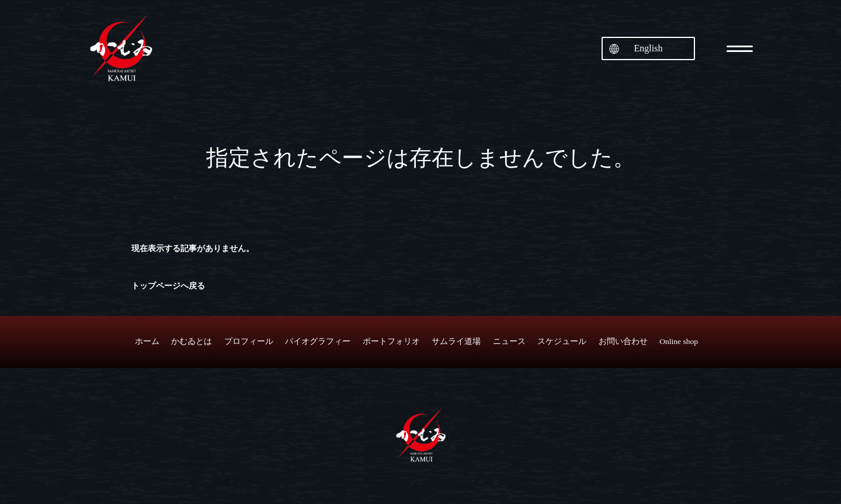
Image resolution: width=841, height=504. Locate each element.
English (649, 48)
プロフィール (249, 341)
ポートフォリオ (391, 341)
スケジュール (562, 341)
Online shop (679, 341)
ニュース (509, 341)
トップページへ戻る (168, 286)
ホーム (147, 341)
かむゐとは (192, 341)
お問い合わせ (623, 341)
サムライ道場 (456, 341)
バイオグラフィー (318, 341)
